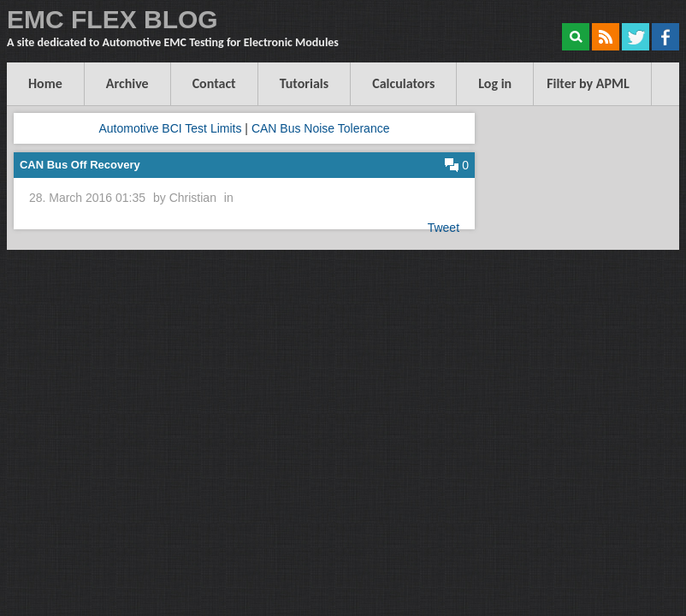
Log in (495, 83)
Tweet (444, 228)
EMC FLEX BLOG (112, 19)
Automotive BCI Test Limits (170, 128)
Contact (214, 83)
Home (45, 83)
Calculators (403, 83)
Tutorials (305, 83)
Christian (193, 198)
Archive (127, 83)
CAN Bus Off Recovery (80, 165)
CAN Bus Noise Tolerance (321, 128)
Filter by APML (588, 83)
